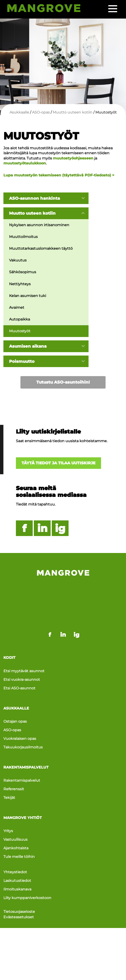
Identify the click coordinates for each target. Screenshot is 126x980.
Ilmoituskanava (17, 869)
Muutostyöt (20, 332)
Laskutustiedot (17, 860)
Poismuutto (22, 362)
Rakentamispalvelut (22, 759)
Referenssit (14, 768)
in (42, 529)
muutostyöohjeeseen (73, 158)
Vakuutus (18, 260)
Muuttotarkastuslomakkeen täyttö (41, 249)
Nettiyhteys (20, 284)
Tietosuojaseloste (19, 891)
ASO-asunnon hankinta (35, 198)
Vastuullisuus (15, 819)
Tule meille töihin (19, 836)
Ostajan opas (15, 700)
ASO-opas (12, 708)
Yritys (8, 810)
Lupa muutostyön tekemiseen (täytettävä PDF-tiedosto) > (59, 175)
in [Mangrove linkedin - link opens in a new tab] (63, 613)
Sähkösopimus (23, 272)
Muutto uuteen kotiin (32, 213)
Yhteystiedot (15, 851)
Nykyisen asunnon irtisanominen (39, 225)
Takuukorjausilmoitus (23, 726)
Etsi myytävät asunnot (24, 649)
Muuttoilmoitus (23, 237)
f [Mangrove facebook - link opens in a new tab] (50, 613)
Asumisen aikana (28, 347)
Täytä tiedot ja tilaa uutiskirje (60, 464)
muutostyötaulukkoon (25, 163)
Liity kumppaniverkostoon (27, 878)
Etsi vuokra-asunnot (22, 658)
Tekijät (9, 777)
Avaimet (17, 308)
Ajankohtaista (16, 827)
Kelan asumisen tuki (28, 296)
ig (60, 529)
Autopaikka (20, 320)
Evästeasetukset (19, 897)
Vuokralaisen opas (20, 717)
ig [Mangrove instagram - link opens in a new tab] (77, 613)
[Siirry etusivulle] (44, 9)
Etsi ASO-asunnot (19, 666)
